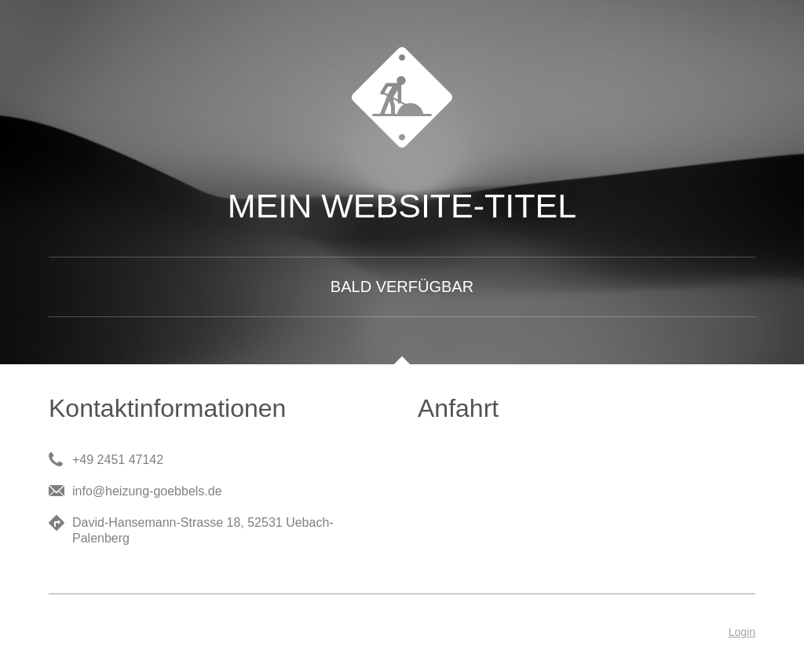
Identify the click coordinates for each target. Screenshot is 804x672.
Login (742, 632)
